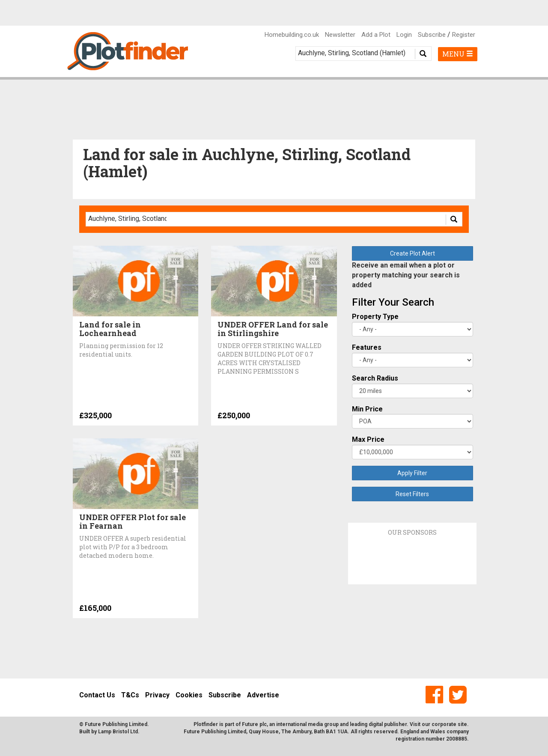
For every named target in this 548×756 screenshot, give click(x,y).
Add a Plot (376, 35)
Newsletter (340, 35)
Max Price (368, 439)
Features (367, 347)
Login (404, 35)
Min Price (367, 409)
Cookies (189, 695)
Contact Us (97, 695)
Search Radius (375, 378)
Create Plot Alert (412, 253)
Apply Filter (412, 473)
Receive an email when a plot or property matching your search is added (406, 275)
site (462, 724)
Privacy (157, 695)
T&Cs (130, 695)
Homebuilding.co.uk (292, 35)
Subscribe (432, 35)
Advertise (263, 695)
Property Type (375, 317)
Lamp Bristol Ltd (118, 732)
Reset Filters (412, 494)
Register (464, 35)
